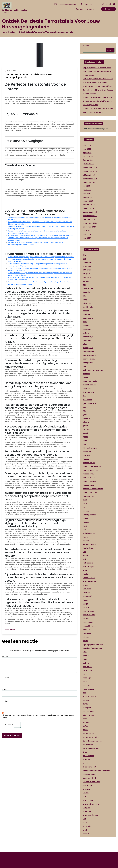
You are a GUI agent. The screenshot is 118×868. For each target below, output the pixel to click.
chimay (86, 325)
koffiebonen (88, 563)
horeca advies (89, 463)
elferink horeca (89, 385)
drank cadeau (89, 359)
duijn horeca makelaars (93, 370)
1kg (84, 259)
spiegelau (87, 708)
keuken (86, 541)
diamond (87, 340)
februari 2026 (89, 160)
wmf (85, 830)
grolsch (86, 429)
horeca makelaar (90, 470)
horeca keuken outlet (92, 466)
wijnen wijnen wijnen (92, 804)
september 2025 (90, 179)
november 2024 (90, 216)
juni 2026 (87, 145)
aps (85, 285)
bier (85, 296)
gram (85, 426)
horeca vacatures (91, 492)
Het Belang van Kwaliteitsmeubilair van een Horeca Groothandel (98, 81)
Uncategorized (89, 778)
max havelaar (89, 615)
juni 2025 (87, 190)
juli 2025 (87, 186)
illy (84, 507)
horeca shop (89, 485)
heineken (87, 452)
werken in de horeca (92, 782)
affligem (87, 274)
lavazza (86, 593)
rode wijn (87, 678)
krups (85, 585)
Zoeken (86, 46)
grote (85, 437)
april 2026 (87, 153)
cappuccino (88, 318)
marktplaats (88, 611)
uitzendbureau (89, 774)
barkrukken (88, 288)
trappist (87, 759)
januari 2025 (88, 208)
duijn (85, 366)
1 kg (85, 255)
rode (85, 674)
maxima (87, 618)
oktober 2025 (89, 175)
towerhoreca (89, 756)
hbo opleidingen (90, 448)
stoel (85, 719)
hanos (86, 440)
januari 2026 (88, 164)
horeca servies (89, 481)
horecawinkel (89, 496)
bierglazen (88, 303)
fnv (84, 396)
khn (85, 552)
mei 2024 (87, 238)
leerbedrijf (87, 596)
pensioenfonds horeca (93, 648)
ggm (85, 407)
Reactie (5, 656)
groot (86, 433)
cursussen (87, 329)
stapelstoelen (89, 711)
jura (85, 529)
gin (84, 411)
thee (85, 752)
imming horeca (90, 515)
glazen (86, 422)
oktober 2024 (89, 219)
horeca (86, 459)
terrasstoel (88, 745)
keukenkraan (89, 548)
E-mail (5, 689)
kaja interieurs (89, 533)
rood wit (87, 685)
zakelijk (86, 834)
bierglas (87, 300)
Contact (109, 9)
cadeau (86, 314)
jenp (85, 526)
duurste (86, 374)
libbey (86, 600)
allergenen (88, 277)
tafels (13, 32)
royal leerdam (89, 689)
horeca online (89, 474)
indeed (86, 518)
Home (4, 32)
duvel (85, 377)
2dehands (87, 262)
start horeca (89, 715)
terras (86, 730)
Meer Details (10, 630)
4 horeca (87, 266)
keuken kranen (89, 544)
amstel (86, 281)
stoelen (86, 722)
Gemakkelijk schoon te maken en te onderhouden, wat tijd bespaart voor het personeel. (41, 236)
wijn (85, 797)
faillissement (89, 392)
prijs (85, 659)
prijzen (86, 663)
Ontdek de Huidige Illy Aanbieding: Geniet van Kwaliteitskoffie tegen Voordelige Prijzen (98, 101)
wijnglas (87, 808)
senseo (86, 700)
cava (85, 322)
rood (85, 682)
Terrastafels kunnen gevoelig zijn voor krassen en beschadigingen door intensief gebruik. (41, 257)
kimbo (86, 555)
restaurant (88, 667)
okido (85, 641)
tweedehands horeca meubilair (96, 771)
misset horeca (89, 626)
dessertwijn (88, 337)
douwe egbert (89, 351)
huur (85, 500)
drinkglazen (88, 363)
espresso (87, 389)
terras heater (89, 733)
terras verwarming (91, 737)
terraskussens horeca (92, 741)
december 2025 (90, 168)
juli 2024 (87, 231)
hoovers (87, 455)
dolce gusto (88, 348)
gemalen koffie (90, 403)
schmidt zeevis (89, 696)
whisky (86, 793)
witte (85, 822)
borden (86, 311)
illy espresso (88, 511)
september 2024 (90, 223)
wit (84, 819)
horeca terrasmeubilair (93, 489)
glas (85, 415)
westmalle (88, 785)
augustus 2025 (90, 182)
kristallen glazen (90, 581)
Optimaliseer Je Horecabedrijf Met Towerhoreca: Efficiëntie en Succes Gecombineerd (98, 90)
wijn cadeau (88, 800)
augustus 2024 (90, 227)
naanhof (87, 630)
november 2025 (90, 171)
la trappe (87, 589)
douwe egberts (90, 355)
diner (85, 344)
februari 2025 (89, 205)
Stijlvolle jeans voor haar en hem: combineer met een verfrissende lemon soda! (97, 71)
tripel (85, 763)
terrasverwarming (91, 748)
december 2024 (90, 212)
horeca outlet (89, 478)
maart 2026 (88, 156)
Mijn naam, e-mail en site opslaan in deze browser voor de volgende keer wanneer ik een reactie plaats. (38, 716)
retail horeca (89, 670)
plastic (86, 656)
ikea (85, 504)
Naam (8, 678)
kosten (86, 574)
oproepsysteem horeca (93, 644)
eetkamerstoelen (90, 381)
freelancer (87, 400)
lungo (85, 604)
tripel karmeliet (90, 767)
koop (85, 570)
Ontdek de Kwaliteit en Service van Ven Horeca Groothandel (98, 110)
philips (86, 652)
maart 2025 (88, 201)
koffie (86, 559)
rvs (84, 693)
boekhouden (88, 307)
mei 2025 (87, 193)
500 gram (87, 270)
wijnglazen (88, 811)
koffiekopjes (88, 567)
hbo (85, 444)
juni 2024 (87, 234)
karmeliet (87, 537)
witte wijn (87, 826)
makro (86, 607)
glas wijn (87, 418)
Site (6, 701)
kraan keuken (89, 578)
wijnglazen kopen (90, 815)
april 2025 (87, 197)
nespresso (88, 633)
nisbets (86, 637)
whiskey (86, 789)
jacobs (86, 522)
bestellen (87, 292)
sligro (85, 704)
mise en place (89, 622)
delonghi (87, 333)
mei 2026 (87, 149)
